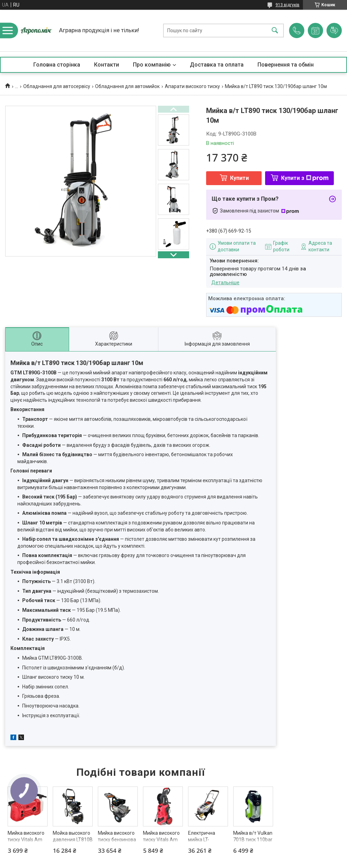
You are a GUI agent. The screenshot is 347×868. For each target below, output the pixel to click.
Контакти (107, 65)
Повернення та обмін (286, 65)
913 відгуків (287, 5)
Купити (239, 178)
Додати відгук (334, 31)
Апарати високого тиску (192, 86)
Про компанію (152, 65)
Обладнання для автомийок (127, 86)
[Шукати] (275, 31)
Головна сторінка (57, 65)
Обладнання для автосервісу (57, 86)
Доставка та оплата (217, 65)
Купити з (305, 178)
